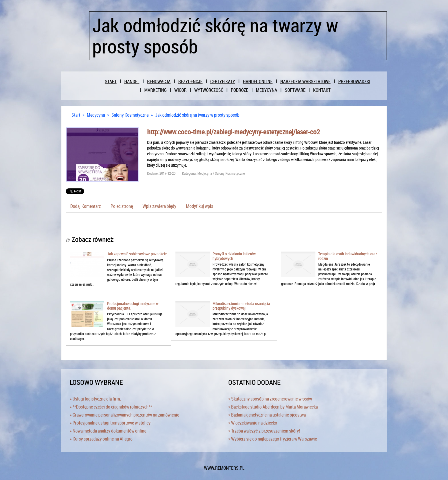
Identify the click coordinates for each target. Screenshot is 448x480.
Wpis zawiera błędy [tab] (159, 206)
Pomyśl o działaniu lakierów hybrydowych (234, 256)
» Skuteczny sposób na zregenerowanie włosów (270, 399)
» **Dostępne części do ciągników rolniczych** (111, 407)
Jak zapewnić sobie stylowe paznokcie (137, 254)
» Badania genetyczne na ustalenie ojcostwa (267, 415)
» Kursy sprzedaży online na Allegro (101, 439)
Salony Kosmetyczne (130, 115)
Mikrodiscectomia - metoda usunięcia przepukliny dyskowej (241, 306)
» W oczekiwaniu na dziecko (253, 423)
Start (76, 115)
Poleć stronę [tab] (122, 206)
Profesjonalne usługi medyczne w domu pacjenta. (133, 306)
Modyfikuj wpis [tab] (200, 206)
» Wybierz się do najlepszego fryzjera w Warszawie (273, 439)
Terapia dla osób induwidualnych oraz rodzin (348, 256)
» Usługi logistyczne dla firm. (95, 399)
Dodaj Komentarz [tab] (86, 206)
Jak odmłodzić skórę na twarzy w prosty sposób (197, 115)
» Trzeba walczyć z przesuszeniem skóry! (264, 431)
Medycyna (96, 115)
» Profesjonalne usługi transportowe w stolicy (110, 423)
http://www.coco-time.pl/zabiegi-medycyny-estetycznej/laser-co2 (234, 132)
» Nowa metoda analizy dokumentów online (108, 431)
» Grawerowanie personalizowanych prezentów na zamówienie (124, 415)
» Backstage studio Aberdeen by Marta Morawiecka (273, 407)
